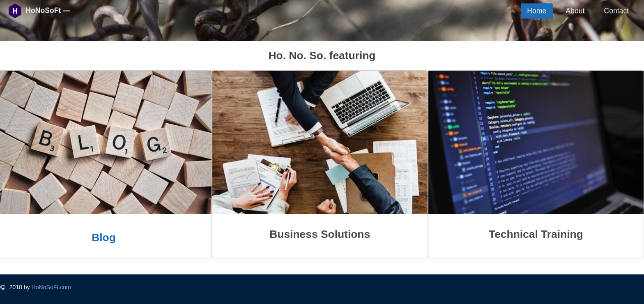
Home (537, 11)
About (575, 11)
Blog (104, 237)
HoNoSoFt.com (51, 287)
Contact (616, 11)
